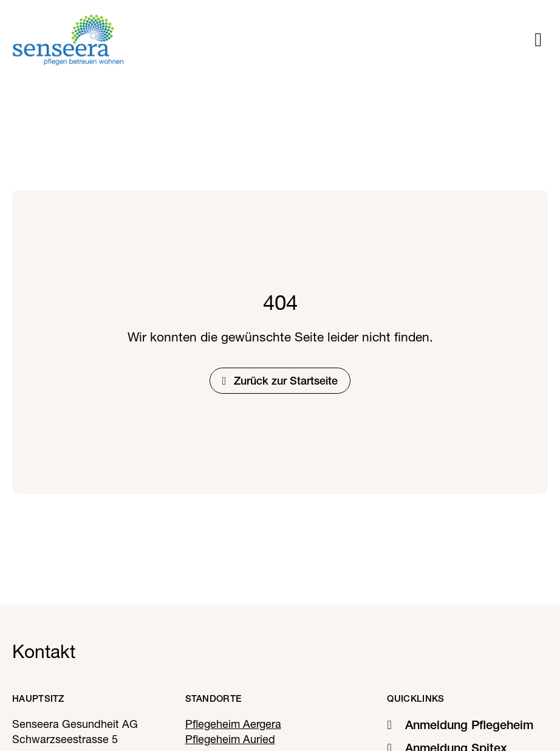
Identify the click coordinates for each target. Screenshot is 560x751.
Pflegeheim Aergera (233, 724)
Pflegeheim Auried (230, 739)
